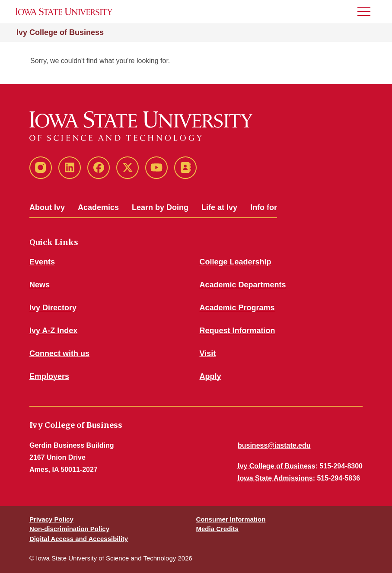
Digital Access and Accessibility (79, 539)
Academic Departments (243, 285)
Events (42, 262)
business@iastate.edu (274, 445)
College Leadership (236, 262)
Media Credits (217, 529)
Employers (49, 376)
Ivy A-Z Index (53, 331)
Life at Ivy (219, 207)
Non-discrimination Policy (69, 529)
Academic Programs (237, 308)
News (40, 285)
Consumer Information (231, 519)
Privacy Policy (51, 519)
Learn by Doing (160, 207)
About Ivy (47, 207)
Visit (208, 353)
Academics (98, 207)
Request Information (237, 331)
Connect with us (59, 353)
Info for (264, 207)
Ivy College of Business (60, 32)
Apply (210, 376)
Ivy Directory (53, 308)
